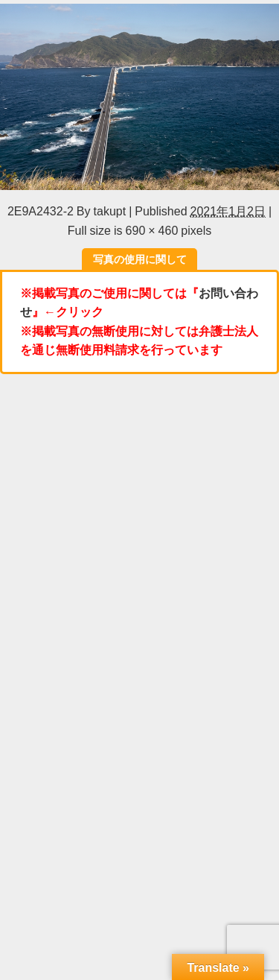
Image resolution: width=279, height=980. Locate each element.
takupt (110, 211)
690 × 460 (152, 230)
